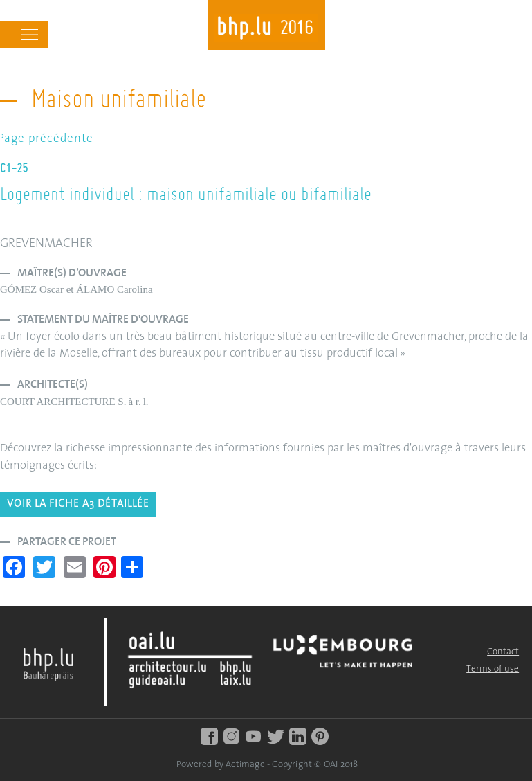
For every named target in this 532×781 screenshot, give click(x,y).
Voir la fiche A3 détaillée (78, 504)
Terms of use (493, 669)
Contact (503, 652)
